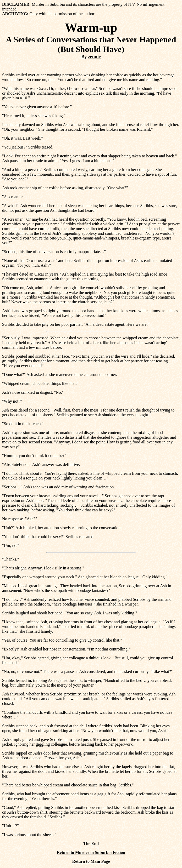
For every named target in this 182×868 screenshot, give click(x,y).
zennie (94, 57)
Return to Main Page (91, 861)
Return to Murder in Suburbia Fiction (91, 852)
